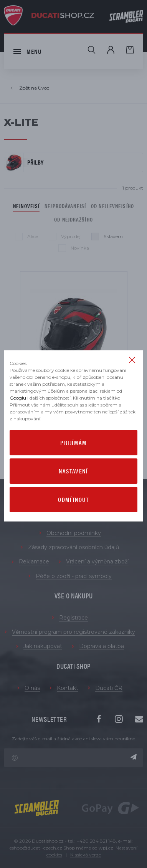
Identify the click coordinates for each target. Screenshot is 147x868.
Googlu (18, 398)
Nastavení (73, 471)
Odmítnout (73, 499)
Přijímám (73, 442)
